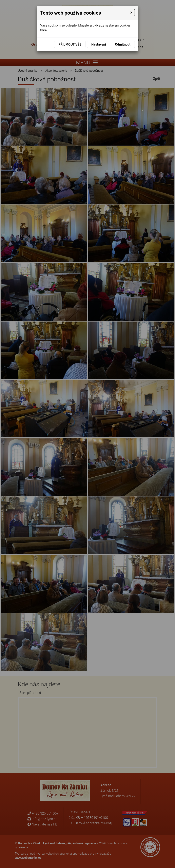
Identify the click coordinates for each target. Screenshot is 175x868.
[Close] (131, 13)
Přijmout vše (70, 44)
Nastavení (99, 44)
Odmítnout (123, 44)
